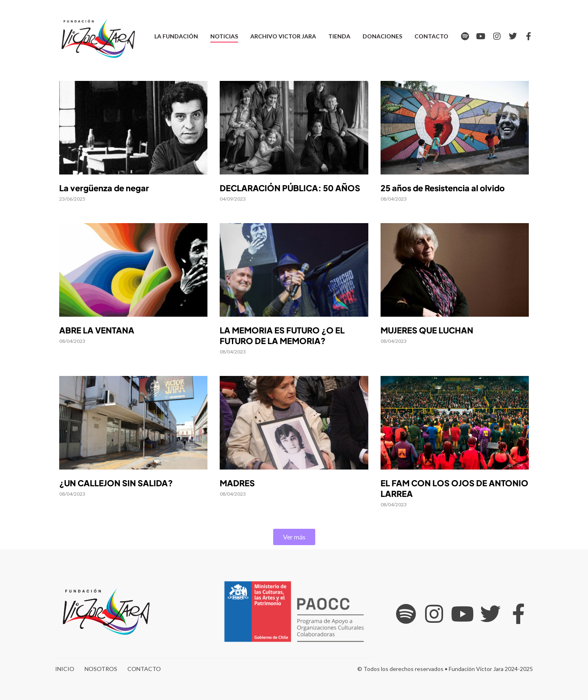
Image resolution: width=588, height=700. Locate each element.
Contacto (431, 36)
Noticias (224, 36)
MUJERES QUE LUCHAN (427, 330)
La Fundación (176, 36)
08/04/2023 (394, 199)
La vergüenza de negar (104, 188)
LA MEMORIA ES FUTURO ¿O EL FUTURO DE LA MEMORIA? (282, 335)
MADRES (237, 483)
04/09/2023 (233, 199)
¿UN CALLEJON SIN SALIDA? (116, 483)
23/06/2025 (72, 199)
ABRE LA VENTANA (97, 330)
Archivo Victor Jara (283, 36)
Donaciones (382, 36)
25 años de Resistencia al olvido (443, 188)
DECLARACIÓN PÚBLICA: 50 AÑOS (290, 188)
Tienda (339, 36)
